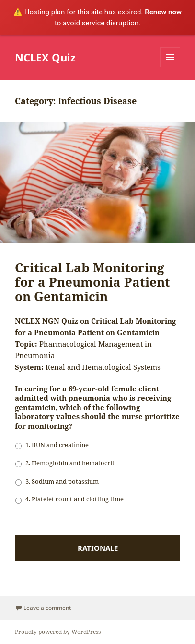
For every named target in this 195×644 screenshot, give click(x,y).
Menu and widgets (170, 67)
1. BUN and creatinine (57, 445)
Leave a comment (47, 608)
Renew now (163, 12)
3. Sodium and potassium (62, 481)
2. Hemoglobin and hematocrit (70, 463)
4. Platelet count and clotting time (75, 499)
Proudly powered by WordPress (58, 632)
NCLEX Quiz (45, 57)
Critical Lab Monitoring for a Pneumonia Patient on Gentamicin (92, 282)
